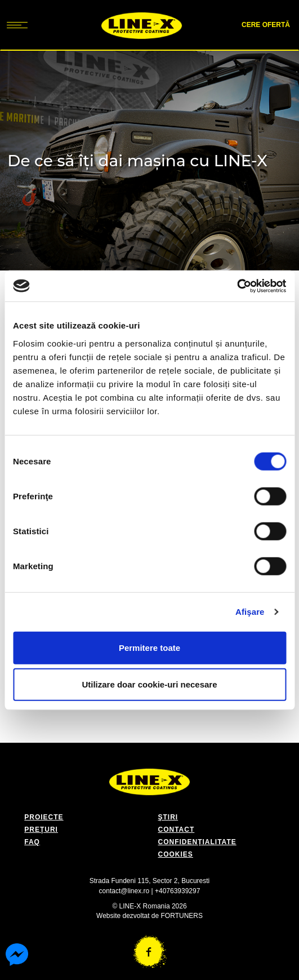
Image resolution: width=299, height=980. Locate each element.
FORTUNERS (182, 916)
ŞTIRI (168, 817)
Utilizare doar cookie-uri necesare (149, 684)
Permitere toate (149, 647)
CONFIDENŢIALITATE (197, 842)
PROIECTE (44, 817)
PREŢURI (41, 830)
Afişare (250, 612)
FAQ (32, 842)
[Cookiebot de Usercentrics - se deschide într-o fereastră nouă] (237, 286)
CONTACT (177, 830)
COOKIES (176, 854)
